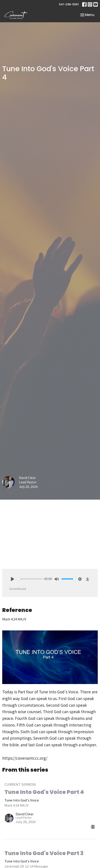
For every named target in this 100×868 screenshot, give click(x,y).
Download (18, 589)
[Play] (12, 579)
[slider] (30, 579)
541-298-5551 (69, 4)
